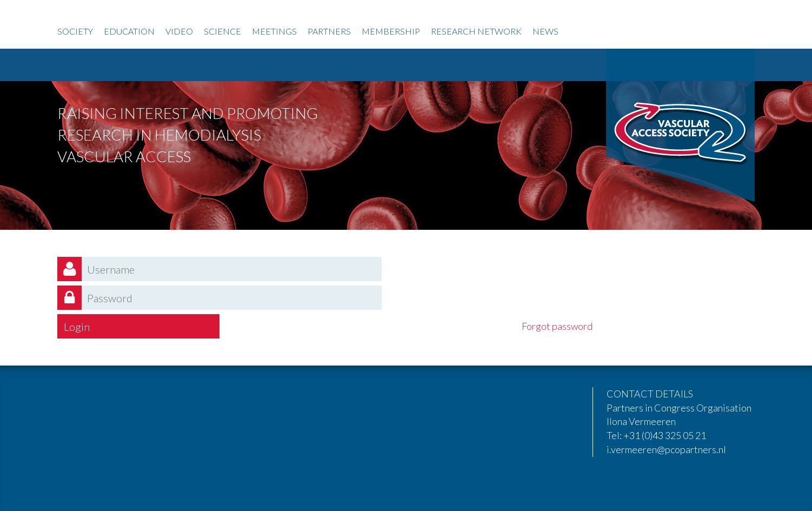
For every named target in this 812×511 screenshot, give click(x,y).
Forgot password (557, 326)
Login (77, 327)
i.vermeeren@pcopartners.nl (666, 449)
